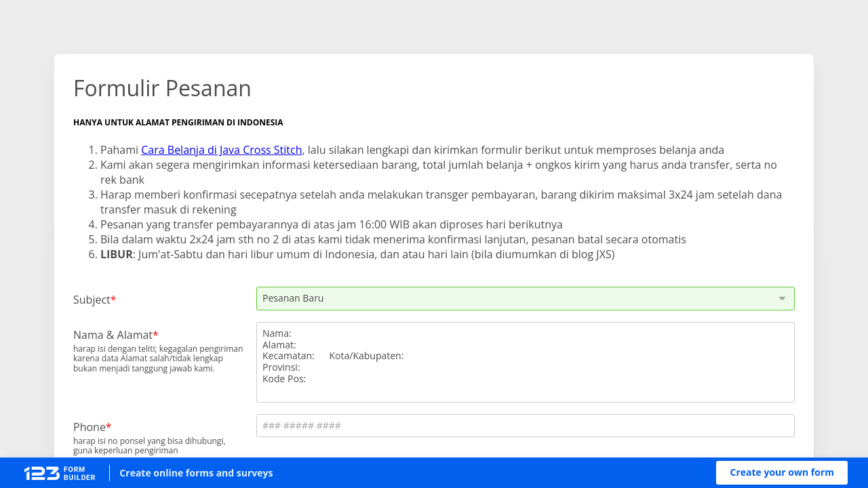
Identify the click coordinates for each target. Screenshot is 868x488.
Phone (90, 427)
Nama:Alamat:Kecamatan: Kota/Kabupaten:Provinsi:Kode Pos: (526, 362)
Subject (92, 299)
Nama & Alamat (113, 334)
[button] (782, 473)
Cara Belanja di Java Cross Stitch (221, 150)
